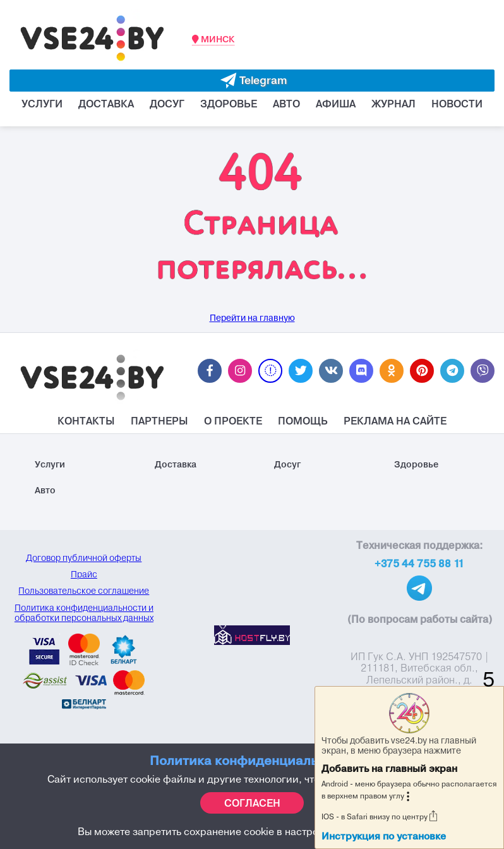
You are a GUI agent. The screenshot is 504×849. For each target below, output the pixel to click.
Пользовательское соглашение (84, 591)
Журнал (393, 104)
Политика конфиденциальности (252, 760)
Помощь (303, 421)
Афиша (336, 104)
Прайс (84, 574)
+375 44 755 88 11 (419, 563)
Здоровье (229, 104)
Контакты (86, 421)
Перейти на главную (252, 318)
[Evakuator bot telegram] (252, 81)
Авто (286, 104)
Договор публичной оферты (84, 558)
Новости (457, 104)
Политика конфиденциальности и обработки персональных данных (84, 613)
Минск (213, 39)
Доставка (106, 104)
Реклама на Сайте (395, 421)
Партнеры (159, 421)
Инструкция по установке (384, 836)
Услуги (42, 104)
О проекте (233, 421)
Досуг (167, 104)
